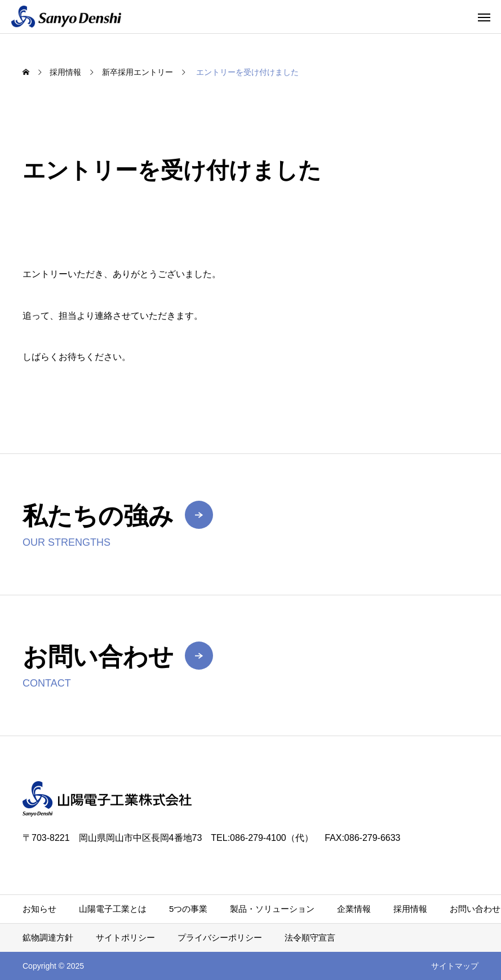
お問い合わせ (475, 909)
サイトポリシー (125, 937)
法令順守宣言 (310, 937)
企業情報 (354, 909)
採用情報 (410, 909)
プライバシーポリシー (220, 937)
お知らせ (39, 909)
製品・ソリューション (272, 909)
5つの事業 (188, 909)
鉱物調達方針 (48, 937)
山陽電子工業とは (113, 909)
